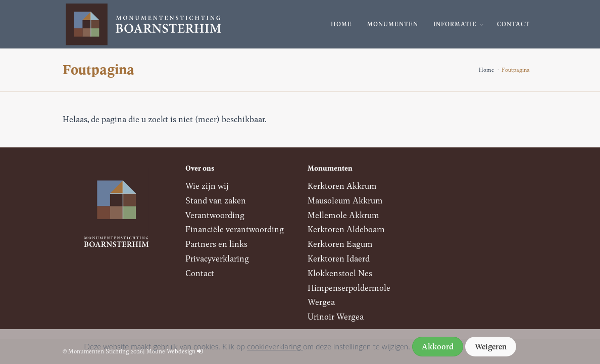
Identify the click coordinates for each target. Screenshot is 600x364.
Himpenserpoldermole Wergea (349, 295)
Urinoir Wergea (336, 316)
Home (341, 24)
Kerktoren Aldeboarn (346, 229)
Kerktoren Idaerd (339, 258)
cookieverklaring (275, 346)
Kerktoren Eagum (340, 244)
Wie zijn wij (207, 186)
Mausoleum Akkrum (345, 200)
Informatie (455, 24)
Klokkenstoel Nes (340, 273)
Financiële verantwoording (235, 229)
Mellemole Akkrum (343, 215)
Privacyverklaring (217, 258)
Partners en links (216, 244)
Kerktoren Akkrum (342, 186)
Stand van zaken (216, 200)
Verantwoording (215, 215)
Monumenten (393, 24)
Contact (513, 24)
